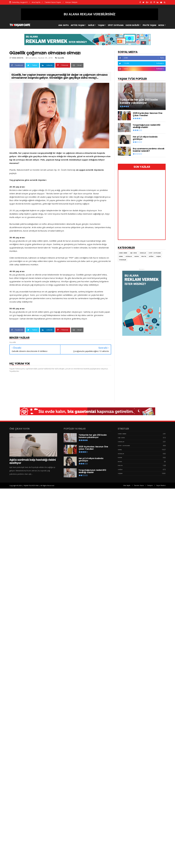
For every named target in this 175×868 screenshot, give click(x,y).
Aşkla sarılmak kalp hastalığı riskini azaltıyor (33, 461)
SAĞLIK (91, 25)
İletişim (150, 485)
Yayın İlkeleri (161, 485)
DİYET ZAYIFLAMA (116, 25)
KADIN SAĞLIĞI (132, 25)
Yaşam (158, 256)
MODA (161, 25)
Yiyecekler (122, 260)
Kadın (137, 256)
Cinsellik (143, 253)
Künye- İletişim (71, 2)
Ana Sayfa (36, 2)
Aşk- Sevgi (134, 253)
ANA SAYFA (63, 25)
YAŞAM (101, 25)
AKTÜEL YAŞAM (78, 25)
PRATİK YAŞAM (149, 25)
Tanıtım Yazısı (139, 485)
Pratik (144, 256)
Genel (121, 256)
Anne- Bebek (123, 253)
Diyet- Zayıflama (155, 253)
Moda (120, 462)
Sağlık (151, 256)
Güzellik (61, 58)
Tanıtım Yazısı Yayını (53, 2)
